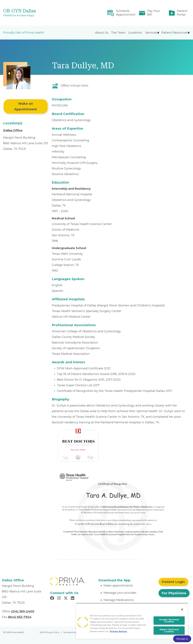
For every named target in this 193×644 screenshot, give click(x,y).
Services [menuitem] (151, 33)
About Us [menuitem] (102, 33)
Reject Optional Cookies (169, 630)
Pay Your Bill (154, 13)
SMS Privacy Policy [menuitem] (49, 632)
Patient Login (173, 582)
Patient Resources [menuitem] (174, 33)
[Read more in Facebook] (53, 599)
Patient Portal (182, 13)
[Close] (182, 609)
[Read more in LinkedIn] (73, 599)
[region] (132, 621)
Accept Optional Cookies (169, 620)
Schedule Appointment (126, 13)
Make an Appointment (26, 106)
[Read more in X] (66, 599)
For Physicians (174, 593)
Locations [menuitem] (135, 33)
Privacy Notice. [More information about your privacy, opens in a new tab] (119, 631)
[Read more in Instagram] (59, 599)
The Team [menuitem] (118, 33)
